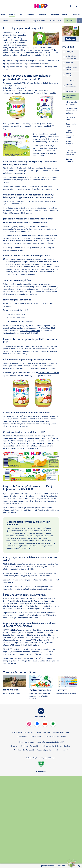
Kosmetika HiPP (22, 736)
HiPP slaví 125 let (55, 21)
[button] (70, 6)
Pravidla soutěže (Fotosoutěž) (24, 750)
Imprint (65, 750)
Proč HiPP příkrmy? (20, 21)
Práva (57, 750)
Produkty (6, 21)
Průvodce (70, 21)
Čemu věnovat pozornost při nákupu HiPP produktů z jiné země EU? (32, 61)
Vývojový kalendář (38, 21)
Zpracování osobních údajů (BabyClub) (51, 742)
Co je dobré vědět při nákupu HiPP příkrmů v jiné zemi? (27, 64)
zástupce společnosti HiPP (30, 331)
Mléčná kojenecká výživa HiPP (22, 732)
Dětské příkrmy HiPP (43, 732)
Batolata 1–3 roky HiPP (61, 732)
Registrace (71, 39)
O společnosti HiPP (52, 736)
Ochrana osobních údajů (26, 742)
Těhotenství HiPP (37, 736)
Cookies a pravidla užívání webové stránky (56, 746)
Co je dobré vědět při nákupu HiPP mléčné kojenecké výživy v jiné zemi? (31, 68)
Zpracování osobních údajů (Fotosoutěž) (24, 746)
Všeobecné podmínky (45, 750)
